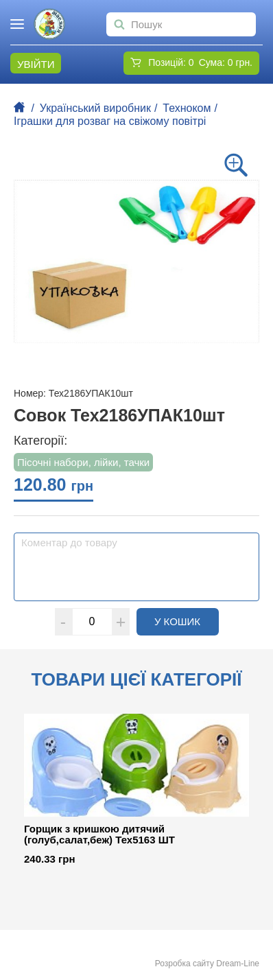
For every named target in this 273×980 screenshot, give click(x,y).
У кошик (187, 621)
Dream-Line (238, 964)
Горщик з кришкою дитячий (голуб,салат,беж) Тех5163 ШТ (99, 835)
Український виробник (95, 108)
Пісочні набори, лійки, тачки (83, 462)
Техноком (187, 108)
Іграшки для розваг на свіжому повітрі (110, 121)
